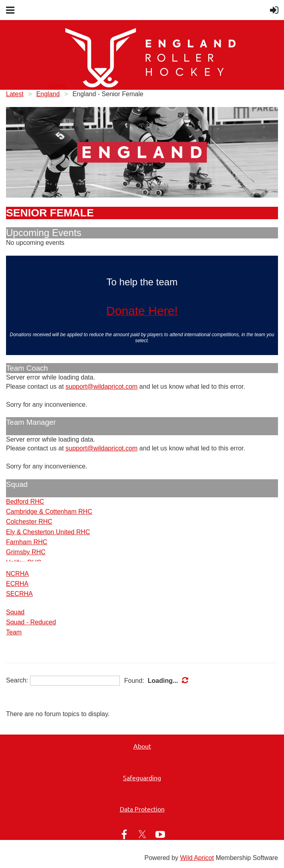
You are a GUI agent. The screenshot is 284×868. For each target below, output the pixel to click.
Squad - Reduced (31, 622)
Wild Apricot (197, 858)
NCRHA (17, 574)
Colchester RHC (29, 522)
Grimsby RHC (26, 552)
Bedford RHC (25, 502)
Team (14, 632)
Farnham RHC (27, 542)
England (48, 94)
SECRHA (19, 594)
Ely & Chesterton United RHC (48, 532)
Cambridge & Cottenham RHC (49, 512)
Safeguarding (142, 777)
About (142, 746)
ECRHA (17, 584)
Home (57, 85)
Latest (15, 94)
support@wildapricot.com (102, 387)
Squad (15, 612)
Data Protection (142, 809)
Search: (17, 680)
